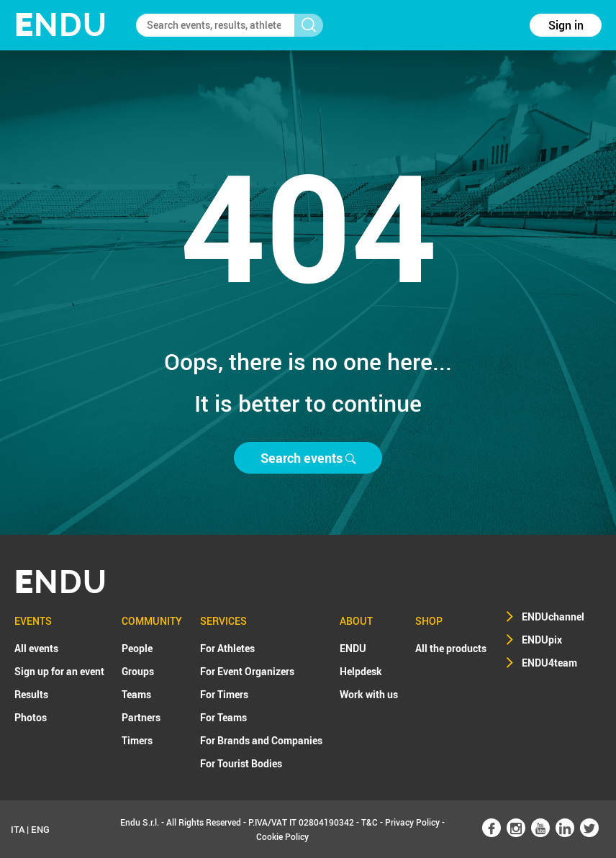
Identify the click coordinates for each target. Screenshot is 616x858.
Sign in (566, 25)
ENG (40, 829)
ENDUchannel (553, 617)
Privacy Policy (412, 822)
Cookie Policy (282, 836)
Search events (308, 458)
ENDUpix (542, 640)
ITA (18, 829)
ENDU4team (549, 663)
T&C (370, 822)
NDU (61, 25)
